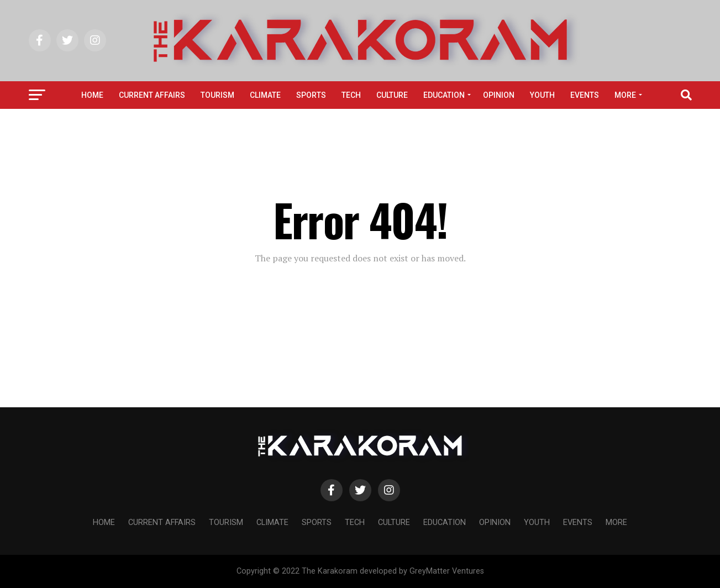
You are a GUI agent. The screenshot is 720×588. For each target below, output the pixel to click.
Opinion (499, 95)
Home (92, 95)
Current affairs (152, 95)
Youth (542, 95)
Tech (351, 95)
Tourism (217, 95)
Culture (392, 95)
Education (444, 95)
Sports (311, 95)
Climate (265, 95)
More (625, 95)
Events (585, 95)
